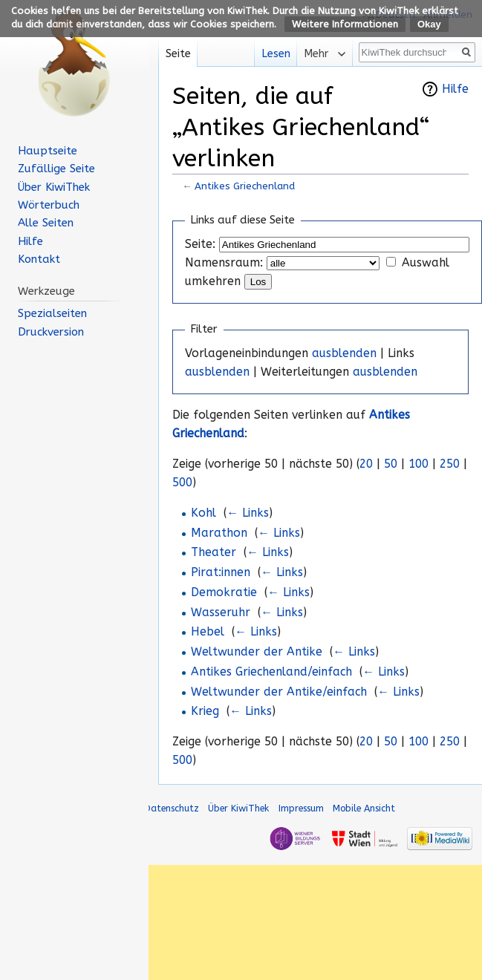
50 (391, 464)
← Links (248, 513)
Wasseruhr (221, 612)
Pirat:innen (221, 572)
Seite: (200, 244)
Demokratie (224, 592)
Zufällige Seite (56, 169)
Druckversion (51, 332)
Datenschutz (172, 808)
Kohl (203, 513)
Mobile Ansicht (364, 808)
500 (182, 483)
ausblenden (344, 353)
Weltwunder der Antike (257, 652)
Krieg (205, 711)
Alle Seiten (46, 223)
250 (450, 464)
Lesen (271, 54)
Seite (178, 54)
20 (366, 464)
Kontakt (39, 259)
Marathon (219, 533)
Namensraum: (224, 263)
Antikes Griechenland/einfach (271, 672)
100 (419, 464)
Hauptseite (48, 151)
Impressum (301, 808)
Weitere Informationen (345, 24)
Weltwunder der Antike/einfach (279, 692)
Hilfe (455, 89)
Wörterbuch (49, 205)
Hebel (208, 632)
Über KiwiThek (54, 187)
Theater (214, 552)
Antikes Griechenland (245, 186)
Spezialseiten (52, 313)
